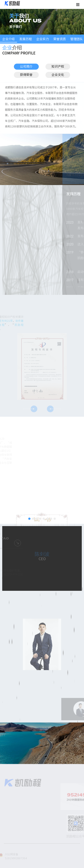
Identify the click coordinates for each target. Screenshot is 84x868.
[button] (34, 409)
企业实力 (43, 39)
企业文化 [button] (57, 75)
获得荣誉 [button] (26, 75)
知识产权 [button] (57, 67)
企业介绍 (9, 39)
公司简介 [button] (26, 67)
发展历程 (26, 39)
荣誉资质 (60, 39)
